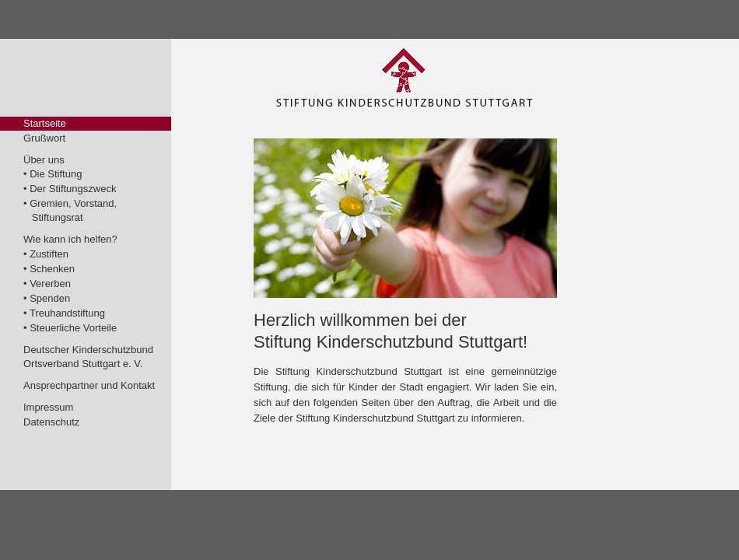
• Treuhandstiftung (64, 313)
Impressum (48, 407)
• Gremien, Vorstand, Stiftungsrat (70, 210)
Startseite (45, 123)
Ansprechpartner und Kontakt (89, 385)
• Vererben (47, 283)
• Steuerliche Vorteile (70, 328)
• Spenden (47, 298)
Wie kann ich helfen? (70, 239)
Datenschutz (51, 422)
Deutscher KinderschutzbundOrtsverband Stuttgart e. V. (88, 357)
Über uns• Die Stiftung (53, 167)
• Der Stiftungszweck (70, 189)
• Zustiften (46, 254)
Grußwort (44, 138)
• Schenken (49, 269)
